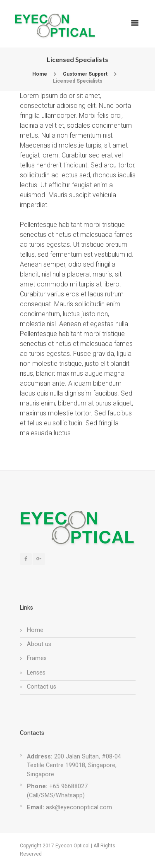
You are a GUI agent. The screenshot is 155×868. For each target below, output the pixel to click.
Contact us (42, 687)
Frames (37, 658)
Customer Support (85, 74)
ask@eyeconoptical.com (79, 807)
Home (40, 74)
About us (39, 644)
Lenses (36, 673)
